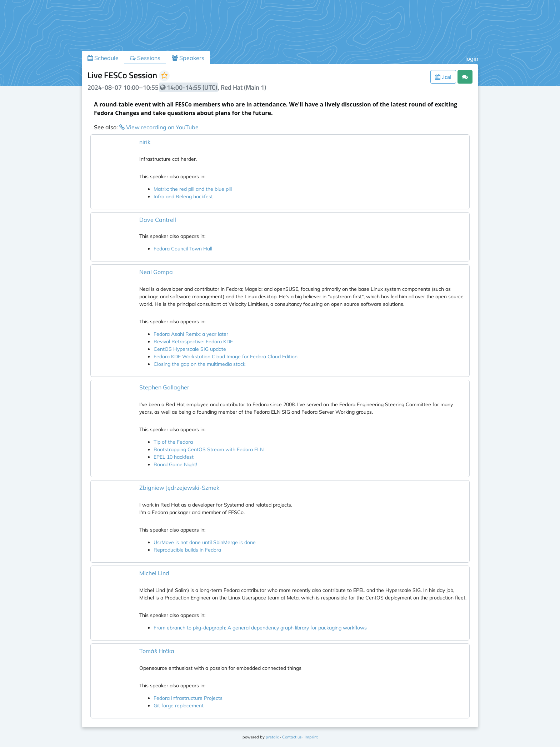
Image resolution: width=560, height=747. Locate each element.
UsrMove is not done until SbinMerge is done (205, 542)
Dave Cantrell (158, 220)
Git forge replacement (179, 706)
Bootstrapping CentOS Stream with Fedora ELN (209, 449)
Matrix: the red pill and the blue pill (193, 189)
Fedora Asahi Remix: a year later (191, 334)
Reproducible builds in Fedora (187, 550)
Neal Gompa (156, 272)
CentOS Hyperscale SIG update (190, 349)
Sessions (145, 58)
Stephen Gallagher (164, 387)
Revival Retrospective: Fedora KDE (193, 342)
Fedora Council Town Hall (183, 249)
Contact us (292, 737)
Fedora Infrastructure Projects (188, 698)
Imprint (311, 737)
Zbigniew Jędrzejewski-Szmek (179, 488)
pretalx (272, 737)
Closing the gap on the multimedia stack (199, 364)
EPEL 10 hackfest (174, 457)
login (472, 59)
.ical (443, 77)
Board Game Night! (175, 464)
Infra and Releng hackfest (183, 196)
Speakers (188, 58)
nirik (145, 142)
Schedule (103, 58)
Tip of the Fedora (173, 442)
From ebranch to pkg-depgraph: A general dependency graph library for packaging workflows (260, 628)
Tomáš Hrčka (157, 651)
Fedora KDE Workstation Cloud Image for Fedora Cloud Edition (226, 357)
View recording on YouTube (159, 127)
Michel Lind (154, 573)
